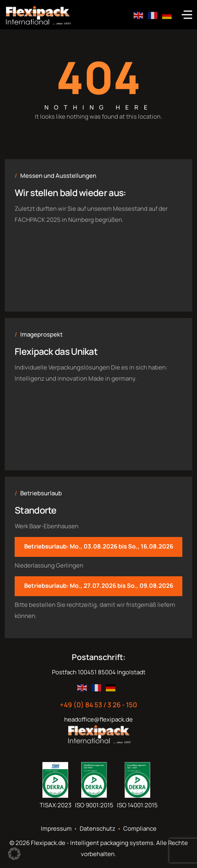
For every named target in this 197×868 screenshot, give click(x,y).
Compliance (140, 829)
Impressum (56, 829)
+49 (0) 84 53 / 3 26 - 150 (98, 705)
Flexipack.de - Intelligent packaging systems (92, 843)
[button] (14, 854)
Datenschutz (98, 829)
